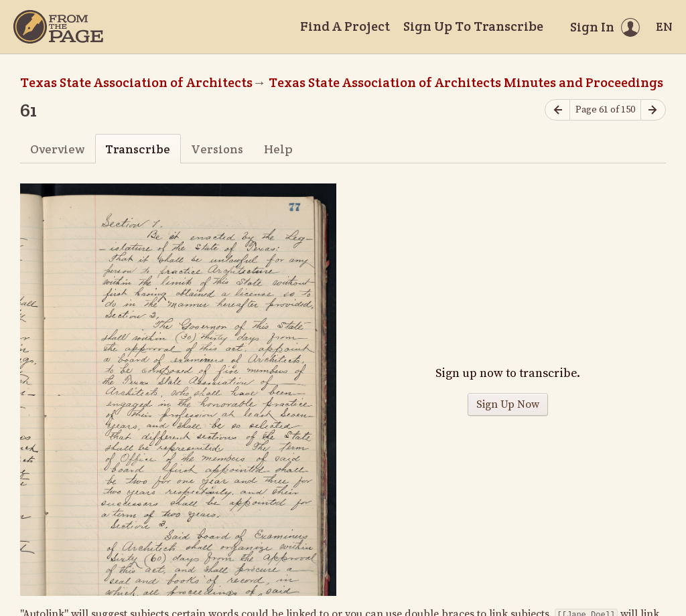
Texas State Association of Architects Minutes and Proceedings (466, 82)
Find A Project (345, 26)
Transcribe (138, 149)
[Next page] (653, 110)
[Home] (58, 27)
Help (278, 149)
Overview (57, 149)
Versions (217, 149)
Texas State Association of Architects (136, 82)
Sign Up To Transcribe (473, 26)
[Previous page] (557, 110)
